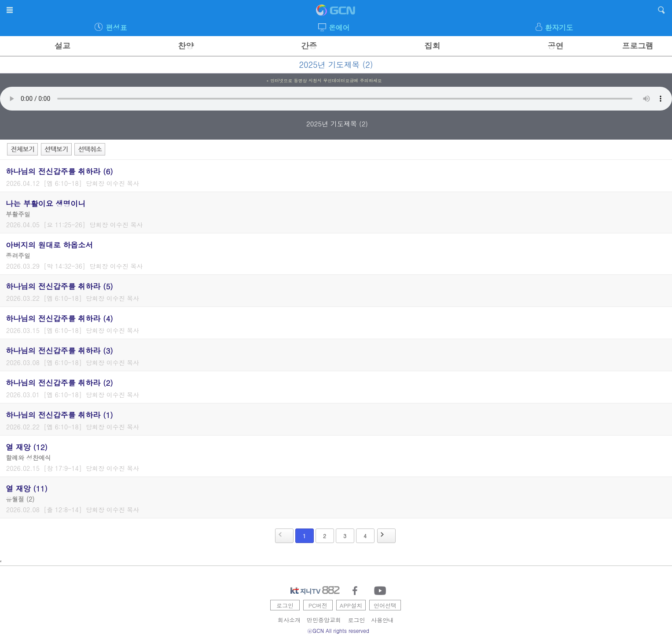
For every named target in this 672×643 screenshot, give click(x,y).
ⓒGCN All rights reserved (338, 630)
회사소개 (289, 620)
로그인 (285, 605)
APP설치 (351, 605)
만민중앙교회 (324, 620)
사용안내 (382, 620)
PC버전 (318, 605)
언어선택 (385, 605)
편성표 (116, 28)
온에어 (339, 28)
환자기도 (559, 28)
